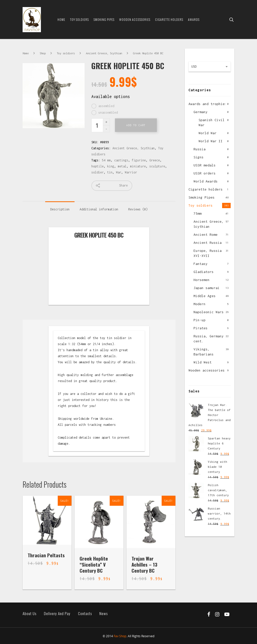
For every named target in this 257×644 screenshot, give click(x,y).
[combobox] (210, 67)
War (119, 172)
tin (110, 172)
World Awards (206, 181)
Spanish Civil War (212, 122)
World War (208, 133)
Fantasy (201, 264)
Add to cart (136, 125)
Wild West (203, 362)
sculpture (157, 166)
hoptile (98, 166)
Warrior (131, 172)
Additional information (99, 209)
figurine (139, 160)
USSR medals (205, 165)
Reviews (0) (138, 209)
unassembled (108, 112)
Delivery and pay (57, 613)
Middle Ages (205, 296)
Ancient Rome (206, 235)
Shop (43, 53)
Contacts (85, 613)
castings (121, 160)
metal (122, 166)
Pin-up (200, 320)
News (104, 613)
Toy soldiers (79, 19)
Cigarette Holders (169, 19)
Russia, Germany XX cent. (212, 339)
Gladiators (204, 272)
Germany (201, 112)
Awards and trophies (208, 104)
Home (61, 19)
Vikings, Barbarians (204, 352)
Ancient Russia (208, 243)
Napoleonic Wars (209, 312)
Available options (111, 97)
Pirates (201, 328)
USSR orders (205, 173)
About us (29, 613)
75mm (198, 213)
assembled (106, 106)
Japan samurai (207, 288)
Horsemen (202, 280)
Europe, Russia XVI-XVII (208, 253)
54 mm (106, 160)
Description (60, 209)
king (111, 166)
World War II (211, 141)
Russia (200, 149)
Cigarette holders (206, 189)
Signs (199, 157)
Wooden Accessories (135, 19)
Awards (194, 19)
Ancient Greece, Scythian (104, 53)
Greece (155, 160)
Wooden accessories (207, 370)
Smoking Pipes (104, 19)
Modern (200, 304)
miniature (138, 166)
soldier (98, 172)
